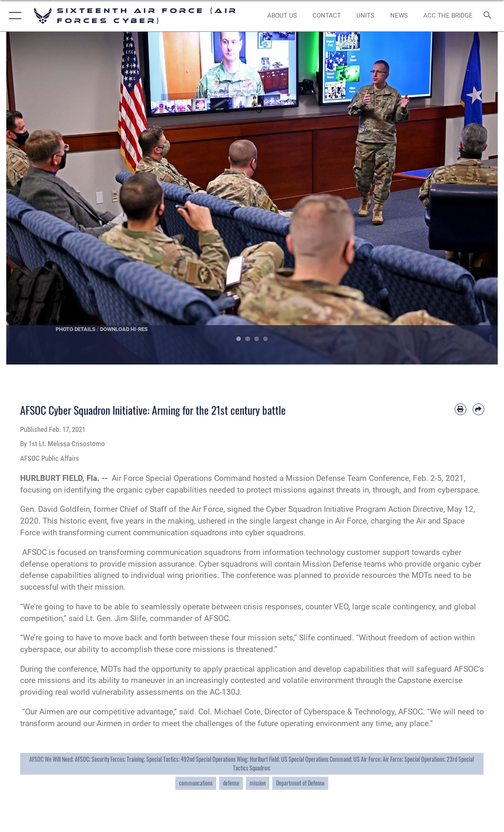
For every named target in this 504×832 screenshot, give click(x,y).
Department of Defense (300, 783)
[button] (14, 16)
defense (231, 783)
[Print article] (461, 409)
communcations (196, 783)
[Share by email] (478, 409)
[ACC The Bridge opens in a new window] (448, 15)
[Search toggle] (489, 16)
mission (258, 783)
